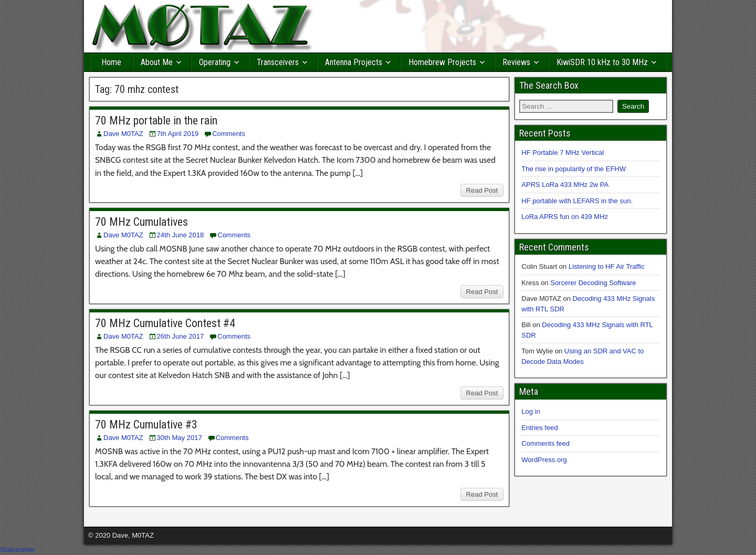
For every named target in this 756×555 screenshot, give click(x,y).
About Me (157, 62)
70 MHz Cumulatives (141, 222)
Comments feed (545, 443)
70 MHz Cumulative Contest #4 (165, 323)
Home (111, 62)
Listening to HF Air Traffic (607, 266)
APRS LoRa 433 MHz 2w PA (565, 185)
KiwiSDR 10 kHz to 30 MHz (602, 62)
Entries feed (539, 428)
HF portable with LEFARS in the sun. (577, 201)
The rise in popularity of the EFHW (574, 169)
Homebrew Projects (442, 62)
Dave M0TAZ (123, 134)
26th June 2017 (181, 336)
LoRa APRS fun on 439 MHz (565, 217)
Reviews (516, 62)
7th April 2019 (178, 134)
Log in (531, 411)
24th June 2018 (181, 235)
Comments (229, 134)
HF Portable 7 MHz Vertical (563, 153)
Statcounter (18, 549)
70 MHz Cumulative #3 (146, 425)
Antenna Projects (354, 62)
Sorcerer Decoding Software (593, 283)
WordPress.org (544, 460)
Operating (215, 62)
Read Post (482, 190)
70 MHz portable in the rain (156, 121)
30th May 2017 (180, 438)
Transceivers (278, 62)
